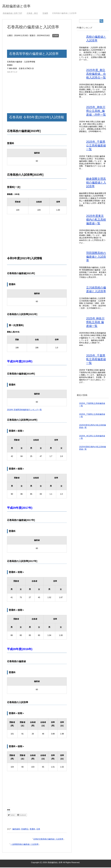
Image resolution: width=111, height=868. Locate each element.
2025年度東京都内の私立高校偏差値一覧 (96, 220)
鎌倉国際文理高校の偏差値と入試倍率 (96, 183)
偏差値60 (16, 830)
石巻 (38, 830)
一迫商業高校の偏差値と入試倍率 (24, 845)
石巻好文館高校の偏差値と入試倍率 (48, 840)
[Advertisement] (37, 90)
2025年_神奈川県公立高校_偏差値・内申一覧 (96, 111)
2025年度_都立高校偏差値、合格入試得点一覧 (96, 74)
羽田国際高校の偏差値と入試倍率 (96, 257)
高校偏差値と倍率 (19, 6)
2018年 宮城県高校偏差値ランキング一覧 (24, 410)
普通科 (32, 830)
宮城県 (56, 36)
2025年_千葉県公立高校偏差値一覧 (96, 146)
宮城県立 (25, 830)
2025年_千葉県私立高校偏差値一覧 (96, 360)
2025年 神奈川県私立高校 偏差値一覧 (95, 323)
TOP (12, 14)
